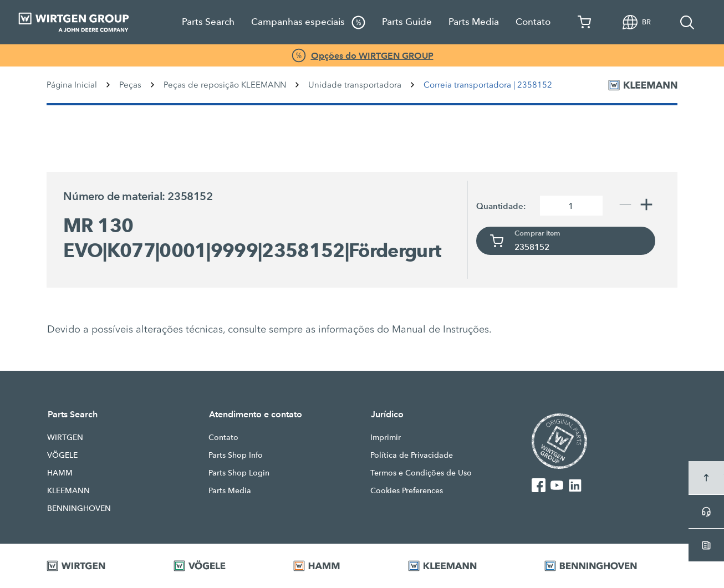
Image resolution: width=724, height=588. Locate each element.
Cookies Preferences (407, 490)
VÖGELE (62, 455)
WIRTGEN (65, 437)
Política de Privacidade (412, 455)
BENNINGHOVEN (79, 508)
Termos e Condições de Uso (421, 473)
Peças (130, 85)
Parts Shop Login (239, 473)
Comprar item (537, 233)
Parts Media (474, 22)
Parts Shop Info (236, 455)
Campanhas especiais (308, 22)
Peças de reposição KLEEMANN (225, 85)
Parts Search (208, 22)
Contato (533, 22)
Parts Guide (407, 22)
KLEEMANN (68, 490)
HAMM (60, 473)
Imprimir (386, 437)
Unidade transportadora (355, 85)
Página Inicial (72, 85)
